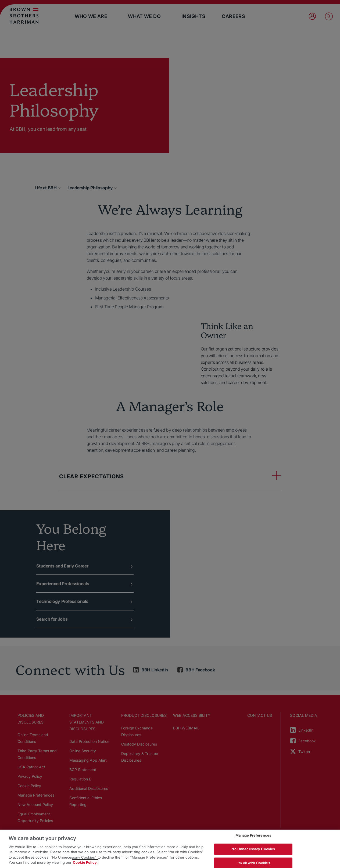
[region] (170, 849)
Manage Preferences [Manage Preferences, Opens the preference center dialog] (253, 836)
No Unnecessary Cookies (253, 849)
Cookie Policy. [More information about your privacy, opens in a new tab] (85, 862)
